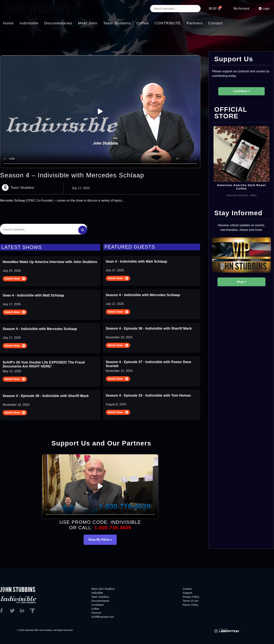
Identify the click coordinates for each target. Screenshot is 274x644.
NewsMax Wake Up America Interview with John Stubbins (50, 261)
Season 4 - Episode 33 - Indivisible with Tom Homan (148, 394)
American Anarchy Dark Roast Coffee (241, 191)
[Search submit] (82, 228)
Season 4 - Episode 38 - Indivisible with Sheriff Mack (46, 395)
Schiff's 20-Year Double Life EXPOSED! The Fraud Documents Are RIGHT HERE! (44, 363)
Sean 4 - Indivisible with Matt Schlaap (33, 294)
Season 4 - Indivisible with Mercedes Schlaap (40, 328)
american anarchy (237, 200)
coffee (254, 200)
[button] (100, 112)
